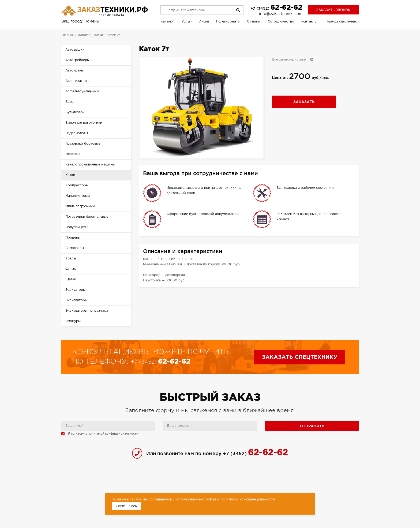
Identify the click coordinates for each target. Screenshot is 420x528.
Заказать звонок (333, 10)
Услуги (187, 21)
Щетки (71, 279)
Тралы (71, 259)
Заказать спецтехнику (300, 357)
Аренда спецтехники (343, 21)
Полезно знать (228, 21)
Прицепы (73, 238)
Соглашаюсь (126, 506)
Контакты (309, 21)
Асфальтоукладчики (82, 91)
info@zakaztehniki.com (281, 14)
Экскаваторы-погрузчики (87, 311)
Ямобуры (73, 321)
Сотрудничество (281, 21)
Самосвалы (75, 248)
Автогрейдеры (77, 60)
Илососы (73, 154)
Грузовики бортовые (83, 144)
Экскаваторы (76, 300)
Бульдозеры (75, 112)
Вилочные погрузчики (84, 123)
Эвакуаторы (75, 290)
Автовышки (75, 50)
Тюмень (91, 21)
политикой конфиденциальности (113, 434)
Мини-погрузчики (80, 206)
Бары (70, 102)
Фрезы (71, 269)
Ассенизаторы (77, 81)
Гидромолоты (77, 133)
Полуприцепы (77, 227)
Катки (70, 175)
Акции (204, 21)
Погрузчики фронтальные (87, 217)
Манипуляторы (78, 196)
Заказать (304, 102)
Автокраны (74, 71)
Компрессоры (77, 185)
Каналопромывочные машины (90, 165)
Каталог (167, 21)
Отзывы (254, 21)
